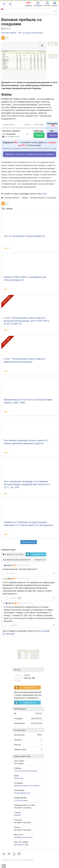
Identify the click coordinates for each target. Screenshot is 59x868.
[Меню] (4, 4)
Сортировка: (17, 560)
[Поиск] (10, 4)
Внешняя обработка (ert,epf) (27, 786)
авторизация (9, 634)
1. (3, 565)
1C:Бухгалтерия (21, 800)
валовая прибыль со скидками (43, 198)
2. (3, 579)
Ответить (13, 573)
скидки (25, 198)
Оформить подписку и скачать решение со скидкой (29, 154)
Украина (18, 815)
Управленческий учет (24, 837)
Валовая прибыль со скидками (21, 22)
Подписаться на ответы (13, 554)
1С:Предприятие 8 (22, 793)
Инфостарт (42, 194)
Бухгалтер (19, 778)
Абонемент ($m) (21, 845)
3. (5, 603)
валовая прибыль (12, 198)
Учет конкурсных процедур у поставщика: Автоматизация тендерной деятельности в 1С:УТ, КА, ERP (27, 484)
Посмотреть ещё (29, 542)
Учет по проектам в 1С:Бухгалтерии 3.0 (24, 236)
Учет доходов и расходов (26, 771)
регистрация (43, 631)
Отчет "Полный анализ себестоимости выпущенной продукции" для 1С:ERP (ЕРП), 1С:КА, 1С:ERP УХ (27, 321)
